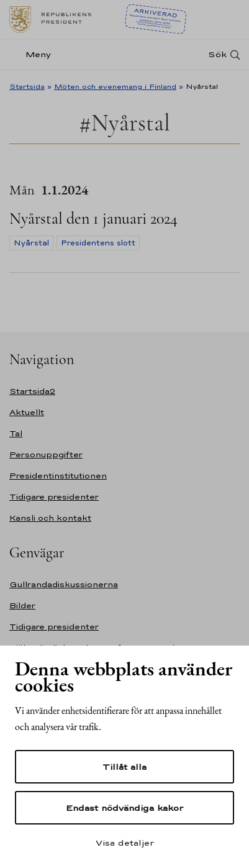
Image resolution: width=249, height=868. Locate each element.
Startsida (27, 86)
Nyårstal (31, 243)
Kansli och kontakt (50, 518)
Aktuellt (27, 412)
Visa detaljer (125, 843)
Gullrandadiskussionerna (64, 584)
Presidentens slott (98, 243)
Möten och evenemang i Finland (115, 86)
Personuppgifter (46, 455)
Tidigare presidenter (54, 497)
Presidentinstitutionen (58, 476)
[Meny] (34, 54)
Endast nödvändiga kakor (124, 808)
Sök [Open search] (217, 54)
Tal (16, 433)
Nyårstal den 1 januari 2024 (93, 218)
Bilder (22, 605)
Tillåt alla (124, 767)
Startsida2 (32, 391)
